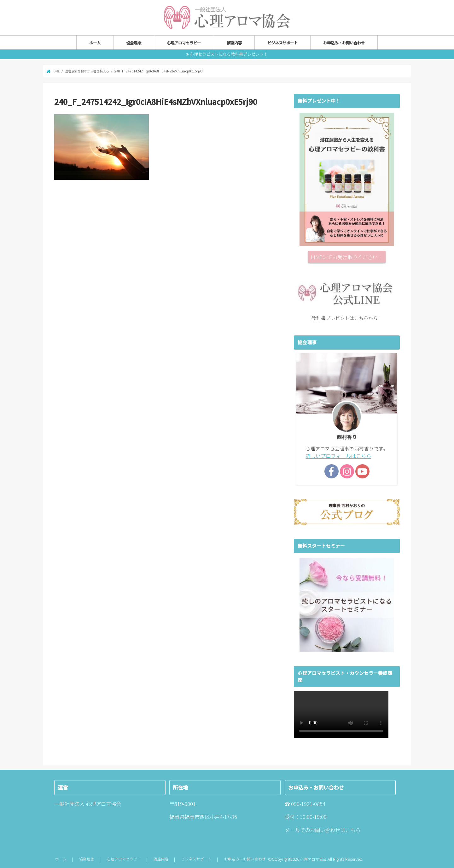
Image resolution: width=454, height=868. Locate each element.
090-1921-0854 (308, 803)
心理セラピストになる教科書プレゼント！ (229, 54)
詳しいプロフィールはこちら (336, 455)
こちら (353, 829)
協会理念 (134, 43)
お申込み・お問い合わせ (344, 43)
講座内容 (234, 43)
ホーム (95, 43)
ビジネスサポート (282, 43)
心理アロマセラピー (184, 43)
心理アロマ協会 (314, 858)
